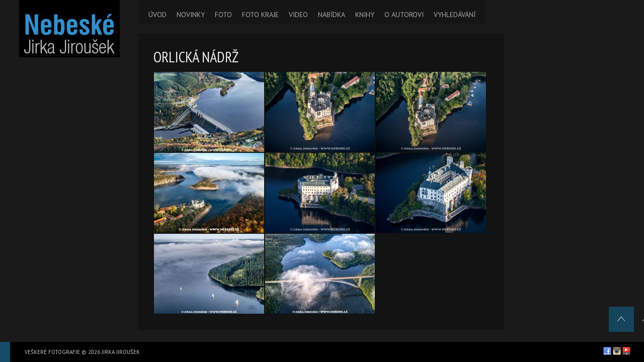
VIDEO (298, 15)
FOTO (223, 15)
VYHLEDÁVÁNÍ (455, 15)
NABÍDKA (332, 15)
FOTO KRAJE (260, 15)
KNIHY (365, 15)
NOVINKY (191, 15)
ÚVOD (157, 15)
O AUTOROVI (404, 15)
